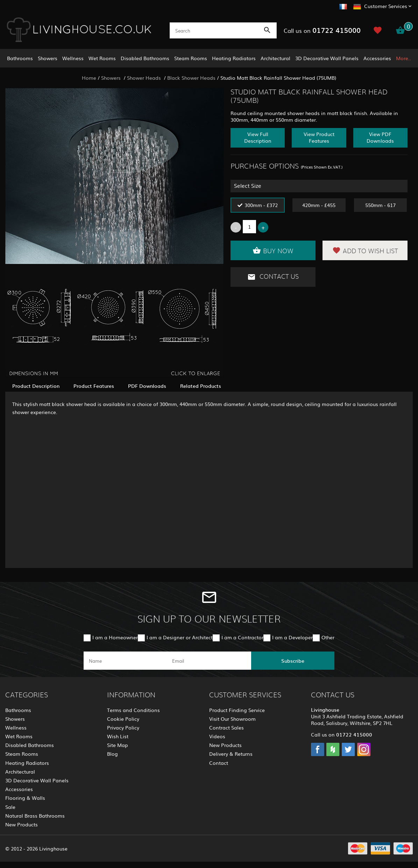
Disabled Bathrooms (145, 58)
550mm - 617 (380, 205)
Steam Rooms (191, 58)
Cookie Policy (123, 719)
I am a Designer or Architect (180, 637)
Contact (219, 763)
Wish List (118, 736)
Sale (10, 807)
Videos (217, 736)
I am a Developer (292, 637)
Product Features (94, 386)
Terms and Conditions (133, 710)
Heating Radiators (234, 58)
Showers (48, 58)
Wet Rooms (102, 58)
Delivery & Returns (231, 754)
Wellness (73, 58)
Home (89, 78)
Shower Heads (145, 78)
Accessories (377, 58)
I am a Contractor (242, 637)
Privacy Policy (123, 727)
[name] (125, 661)
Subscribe (293, 661)
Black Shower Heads (191, 78)
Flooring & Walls (25, 798)
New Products (22, 824)
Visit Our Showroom (232, 719)
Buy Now (273, 250)
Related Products (201, 386)
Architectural (275, 58)
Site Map (118, 745)
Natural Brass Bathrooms (35, 816)
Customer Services (386, 6)
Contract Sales (226, 727)
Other (328, 637)
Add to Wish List (365, 250)
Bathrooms (20, 58)
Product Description (36, 386)
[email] (208, 661)
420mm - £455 (319, 205)
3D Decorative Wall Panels (327, 58)
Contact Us (273, 277)
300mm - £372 (261, 205)
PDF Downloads (147, 386)
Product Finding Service (237, 710)
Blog (112, 754)
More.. (403, 58)
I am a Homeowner (115, 637)
